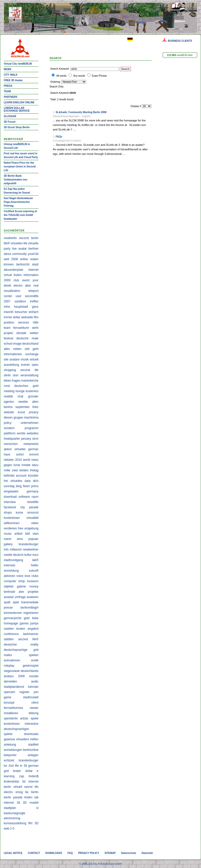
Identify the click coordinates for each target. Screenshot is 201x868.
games (24, 623)
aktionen (9, 576)
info (6, 550)
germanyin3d (12, 618)
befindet (9, 476)
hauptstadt (21, 307)
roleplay (9, 666)
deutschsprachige (16, 650)
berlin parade (13, 797)
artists (24, 718)
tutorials (33, 687)
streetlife (33, 502)
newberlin (10, 238)
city (23, 507)
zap (21, 776)
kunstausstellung (15, 823)
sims (20, 539)
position (9, 323)
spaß (7, 602)
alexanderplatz (14, 270)
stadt (35, 264)
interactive (32, 724)
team (7, 328)
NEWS (8, 69)
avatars (9, 676)
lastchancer (31, 634)
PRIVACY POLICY (89, 853)
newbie (23, 402)
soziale (34, 676)
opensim (9, 692)
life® (7, 243)
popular (33, 539)
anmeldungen (13, 750)
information (31, 275)
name (8, 539)
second (24, 238)
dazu (35, 465)
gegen (8, 465)
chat (20, 396)
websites (33, 433)
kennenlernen (13, 613)
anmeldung (11, 571)
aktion (8, 449)
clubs (35, 576)
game (8, 697)
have (7, 454)
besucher (21, 312)
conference (11, 634)
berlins (8, 407)
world (27, 460)
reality (34, 645)
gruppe (18, 418)
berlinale (9, 592)
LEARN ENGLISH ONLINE (19, 102)
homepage (11, 623)
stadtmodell (31, 697)
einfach (34, 312)
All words (61, 76)
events (25, 365)
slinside (21, 333)
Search (125, 69)
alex (21, 592)
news (35, 460)
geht (36, 349)
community (19, 254)
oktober (9, 460)
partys (34, 623)
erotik (35, 660)
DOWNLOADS (54, 853)
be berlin (32, 792)
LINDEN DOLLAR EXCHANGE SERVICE (17, 109)
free (21, 528)
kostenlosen (12, 518)
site (6, 359)
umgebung (31, 528)
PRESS (8, 86)
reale (35, 338)
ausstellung (11, 365)
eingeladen (11, 491)
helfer (35, 565)
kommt (34, 454)
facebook (10, 507)
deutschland (30, 344)
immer (8, 317)
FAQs (59, 137)
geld (36, 386)
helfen (34, 739)
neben (17, 349)
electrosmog (12, 818)
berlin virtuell (13, 787)
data (28, 481)
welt (6, 259)
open (35, 365)
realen (34, 259)
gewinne (9, 739)
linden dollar (23, 771)
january (26, 439)
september (22, 407)
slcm (35, 439)
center (8, 296)
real (36, 286)
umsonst (33, 513)
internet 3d (12, 803)
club (16, 280)
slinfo (7, 375)
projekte (33, 592)
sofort (20, 454)
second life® (28, 639)
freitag (34, 470)
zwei (15, 470)
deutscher (10, 645)
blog (19, 486)
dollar (16, 317)
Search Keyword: (60, 69)
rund (7, 386)
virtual (8, 275)
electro (18, 286)
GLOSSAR (10, 116)
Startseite (147, 853)
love (27, 576)
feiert (26, 486)
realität (8, 396)
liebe (35, 618)
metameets (31, 444)
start (36, 534)
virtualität (32, 518)
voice (20, 576)
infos (7, 307)
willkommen (12, 523)
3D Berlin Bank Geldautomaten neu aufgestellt (15, 180)
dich (36, 481)
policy (8, 423)
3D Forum (10, 122)
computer (10, 581)
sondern (9, 428)
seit (27, 349)
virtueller (20, 449)
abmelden (10, 681)
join (36, 692)
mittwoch (16, 550)
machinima (31, 418)
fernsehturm (21, 328)
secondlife (32, 296)
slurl (16, 375)
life (25, 243)
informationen (13, 354)
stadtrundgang (13, 560)
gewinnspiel (31, 666)
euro (35, 555)
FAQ (70, 853)
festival (8, 338)
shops (8, 513)
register (24, 692)
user (18, 296)
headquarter (12, 439)
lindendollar (11, 782)
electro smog (13, 792)
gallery (8, 544)
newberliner (31, 550)
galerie (21, 586)
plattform (10, 433)
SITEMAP (110, 853)
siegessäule (12, 671)
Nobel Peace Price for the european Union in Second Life (20, 167)
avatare (15, 359)
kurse (19, 513)
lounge (20, 391)
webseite (27, 317)
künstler (33, 476)
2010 (18, 460)
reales (8, 655)
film (36, 317)
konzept (9, 703)
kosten (21, 629)
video (35, 523)
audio (35, 681)
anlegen (33, 755)
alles (7, 349)
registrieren (31, 613)
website (9, 412)
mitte (7, 470)
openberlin (11, 718)
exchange (32, 354)
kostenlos (32, 391)
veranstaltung (29, 375)
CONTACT (34, 853)
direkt (7, 286)
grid (36, 650)
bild (28, 534)
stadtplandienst (14, 687)
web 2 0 (9, 829)
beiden (24, 470)
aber (28, 286)
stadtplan (10, 808)
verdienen (10, 528)
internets (10, 565)
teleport (33, 291)
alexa (7, 254)
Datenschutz (129, 853)
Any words (79, 76)
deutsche (22, 338)
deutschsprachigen (16, 729)
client (35, 703)
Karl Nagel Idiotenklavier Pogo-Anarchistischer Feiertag (18, 202)
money (34, 586)
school (8, 344)
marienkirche (30, 381)
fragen (16, 381)
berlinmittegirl (30, 608)
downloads (31, 734)
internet (33, 270)
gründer (33, 396)
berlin (35, 238)
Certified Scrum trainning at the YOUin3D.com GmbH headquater (20, 215)
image (17, 344)
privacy (34, 412)
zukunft (34, 571)
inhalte (26, 465)
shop (22, 581)
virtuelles (16, 481)
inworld (9, 312)
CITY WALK (11, 75)
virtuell (34, 359)
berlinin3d (23, 264)
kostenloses (12, 724)
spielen (34, 655)
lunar (17, 465)
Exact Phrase (99, 76)
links (35, 407)
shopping (10, 370)
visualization (12, 291)
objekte (9, 586)
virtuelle (33, 243)
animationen (12, 660)
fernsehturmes (13, 708)
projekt (8, 333)
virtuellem (22, 739)
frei (6, 481)
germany (33, 491)
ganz (35, 307)
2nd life (14, 766)
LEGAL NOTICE (13, 853)
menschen (11, 444)
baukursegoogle (14, 813)
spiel (16, 602)
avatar (22, 249)
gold (27, 618)
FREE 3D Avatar (13, 80)
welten (34, 333)
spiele (35, 718)
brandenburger (29, 544)
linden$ (34, 776)
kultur (28, 555)
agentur (9, 402)
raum (35, 497)
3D (37, 823)
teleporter (10, 755)
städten (9, 639)
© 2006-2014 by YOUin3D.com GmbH (100, 864)
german (33, 449)
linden (18, 275)
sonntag (9, 486)
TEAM (7, 91)
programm (32, 428)
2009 (7, 280)
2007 (7, 301)
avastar (9, 597)
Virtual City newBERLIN (18, 64)
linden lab (31, 797)
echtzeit (9, 760)
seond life (31, 787)
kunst (21, 412)
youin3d (33, 254)
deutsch (18, 555)
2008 (15, 259)
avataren (33, 597)
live (14, 249)
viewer (34, 708)
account (21, 476)
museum (33, 581)
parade (34, 507)
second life (29, 370)
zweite (8, 555)
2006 (21, 676)
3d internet (30, 782)
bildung (34, 713)
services (24, 323)
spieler (8, 734)
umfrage (20, 597)
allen (35, 402)
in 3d (23, 766)
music (8, 534)
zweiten (9, 629)
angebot (33, 629)
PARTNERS (11, 97)
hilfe (36, 323)
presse (8, 608)
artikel (18, 534)
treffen (34, 301)
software (24, 497)
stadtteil (33, 745)
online (24, 259)
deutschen (21, 386)
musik (25, 359)
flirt (30, 823)
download (10, 497)
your (36, 280)
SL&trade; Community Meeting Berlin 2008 (81, 112)
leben (7, 381)
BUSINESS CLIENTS (180, 41)
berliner (33, 249)
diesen (8, 418)
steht (35, 328)
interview (10, 502)
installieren (11, 713)
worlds (21, 433)
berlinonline (31, 750)
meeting (9, 391)
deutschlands (30, 671)
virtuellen (17, 243)
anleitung (10, 745)
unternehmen (30, 423)
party (7, 249)
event (26, 280)
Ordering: (56, 82)
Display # (136, 106)
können (9, 264)
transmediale (30, 602)
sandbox (20, 301)
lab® (35, 560)
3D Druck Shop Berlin (17, 127)
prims (35, 486)
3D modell (31, 803)
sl (37, 808)
